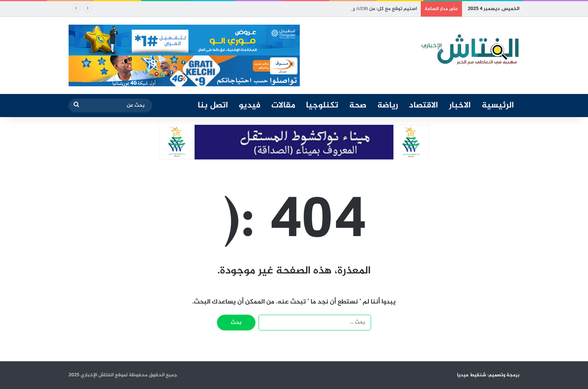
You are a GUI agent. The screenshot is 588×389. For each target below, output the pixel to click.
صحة (358, 106)
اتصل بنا (213, 106)
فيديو (250, 106)
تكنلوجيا (322, 106)
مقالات (283, 106)
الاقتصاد (423, 106)
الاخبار (460, 106)
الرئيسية (498, 106)
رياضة (388, 106)
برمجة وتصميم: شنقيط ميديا (488, 375)
